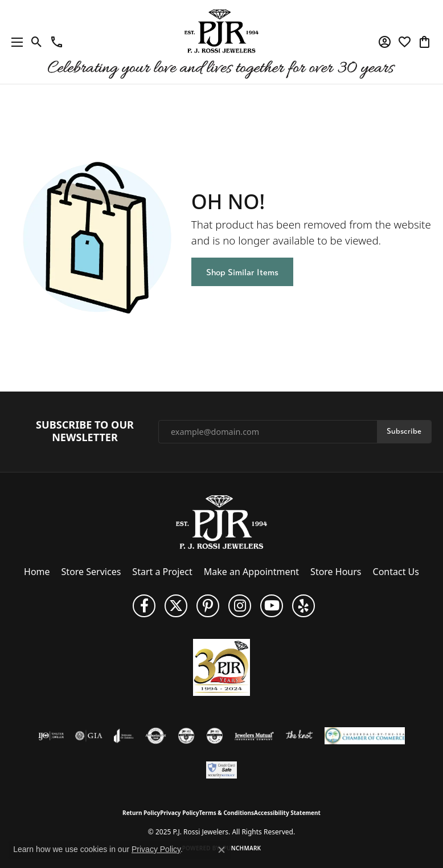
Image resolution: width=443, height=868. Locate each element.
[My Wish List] (405, 42)
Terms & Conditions (226, 813)
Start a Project (162, 572)
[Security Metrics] (222, 770)
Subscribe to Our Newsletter (85, 431)
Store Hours (336, 572)
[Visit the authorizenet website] (156, 736)
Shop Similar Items (242, 272)
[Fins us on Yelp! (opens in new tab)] (303, 606)
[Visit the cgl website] (215, 736)
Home (37, 572)
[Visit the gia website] (89, 736)
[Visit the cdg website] (186, 736)
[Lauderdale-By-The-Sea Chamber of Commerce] (365, 736)
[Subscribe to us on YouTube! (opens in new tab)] (272, 606)
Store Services (91, 572)
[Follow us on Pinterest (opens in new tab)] (208, 606)
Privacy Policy (179, 813)
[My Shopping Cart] (424, 42)
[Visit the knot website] (299, 736)
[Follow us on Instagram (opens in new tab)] (240, 606)
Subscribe (404, 431)
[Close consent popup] (221, 850)
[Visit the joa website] (124, 736)
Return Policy (141, 813)
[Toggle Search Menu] (37, 42)
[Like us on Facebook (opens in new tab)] (144, 606)
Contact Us (396, 572)
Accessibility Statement (287, 813)
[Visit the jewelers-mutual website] (254, 736)
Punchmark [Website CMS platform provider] (242, 848)
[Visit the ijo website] (51, 736)
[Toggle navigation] (14, 42)
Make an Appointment (251, 572)
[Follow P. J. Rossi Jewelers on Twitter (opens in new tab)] (176, 606)
